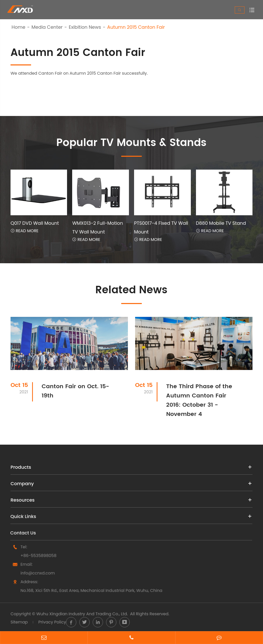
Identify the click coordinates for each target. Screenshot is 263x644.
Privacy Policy (52, 622)
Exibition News (85, 27)
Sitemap (19, 622)
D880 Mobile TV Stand (221, 223)
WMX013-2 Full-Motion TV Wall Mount (97, 227)
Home (18, 27)
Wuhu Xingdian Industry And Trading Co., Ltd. (82, 614)
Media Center (47, 27)
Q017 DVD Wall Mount (35, 223)
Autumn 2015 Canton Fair (136, 27)
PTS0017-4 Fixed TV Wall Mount (161, 227)
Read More (25, 231)
